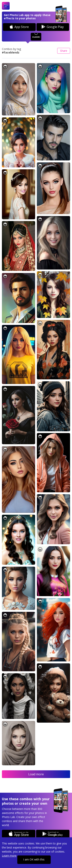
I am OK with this (34, 859)
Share (64, 51)
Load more (36, 774)
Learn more (9, 856)
